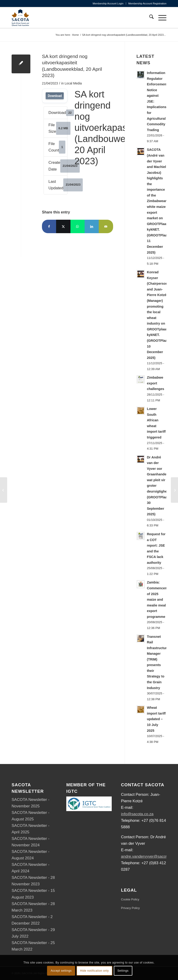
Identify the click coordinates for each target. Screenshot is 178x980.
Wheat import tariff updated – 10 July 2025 (156, 719)
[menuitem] (108, 3)
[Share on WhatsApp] (78, 226)
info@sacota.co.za (137, 814)
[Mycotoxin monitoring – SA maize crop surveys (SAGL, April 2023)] (174, 490)
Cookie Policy (130, 899)
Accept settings (61, 971)
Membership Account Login (108, 3)
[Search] (149, 18)
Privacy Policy (130, 908)
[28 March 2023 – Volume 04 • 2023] (4, 490)
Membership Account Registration (147, 3)
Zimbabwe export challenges (156, 383)
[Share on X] (63, 226)
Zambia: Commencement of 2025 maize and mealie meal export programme (160, 599)
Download (55, 96)
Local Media (73, 83)
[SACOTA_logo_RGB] (20, 18)
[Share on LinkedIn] (92, 226)
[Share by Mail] (106, 226)
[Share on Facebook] (49, 226)
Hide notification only (94, 971)
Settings (123, 971)
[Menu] (160, 18)
